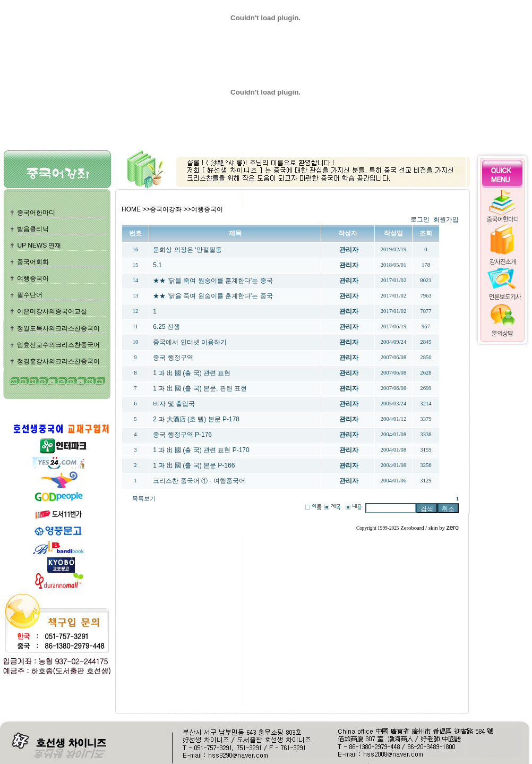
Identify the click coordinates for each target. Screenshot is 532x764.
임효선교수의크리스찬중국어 (58, 345)
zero (453, 528)
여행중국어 (33, 278)
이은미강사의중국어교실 (52, 311)
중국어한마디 (36, 213)
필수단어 (30, 295)
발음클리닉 (33, 229)
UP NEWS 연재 (39, 245)
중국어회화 (33, 262)
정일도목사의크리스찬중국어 (58, 328)
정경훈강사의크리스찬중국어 (58, 361)
